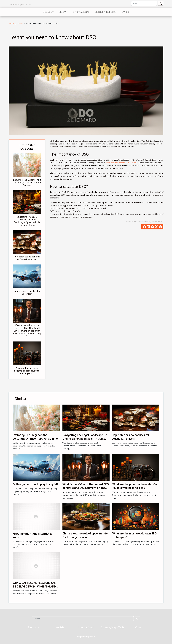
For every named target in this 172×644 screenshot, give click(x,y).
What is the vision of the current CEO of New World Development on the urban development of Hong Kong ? (27, 331)
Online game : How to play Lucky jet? (27, 292)
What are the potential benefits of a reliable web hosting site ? (27, 371)
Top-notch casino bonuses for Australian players (27, 258)
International (81, 12)
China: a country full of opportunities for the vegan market (86, 535)
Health (63, 12)
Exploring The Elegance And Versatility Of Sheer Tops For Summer (27, 182)
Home (11, 23)
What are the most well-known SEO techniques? (134, 535)
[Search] (144, 3)
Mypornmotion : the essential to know (33, 535)
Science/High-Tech (106, 12)
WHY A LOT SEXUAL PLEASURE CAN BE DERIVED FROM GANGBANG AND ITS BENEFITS (34, 586)
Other (125, 12)
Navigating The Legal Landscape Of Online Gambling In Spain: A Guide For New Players (27, 221)
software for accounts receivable (122, 163)
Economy (48, 12)
